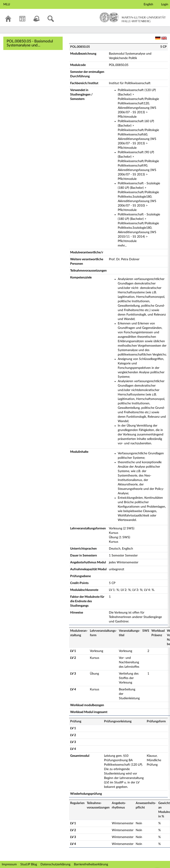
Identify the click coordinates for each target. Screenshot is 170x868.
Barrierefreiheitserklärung (91, 864)
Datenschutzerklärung (55, 864)
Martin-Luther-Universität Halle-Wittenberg (133, 17)
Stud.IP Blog (29, 864)
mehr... (122, 246)
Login (165, 4)
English (148, 4)
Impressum (9, 864)
